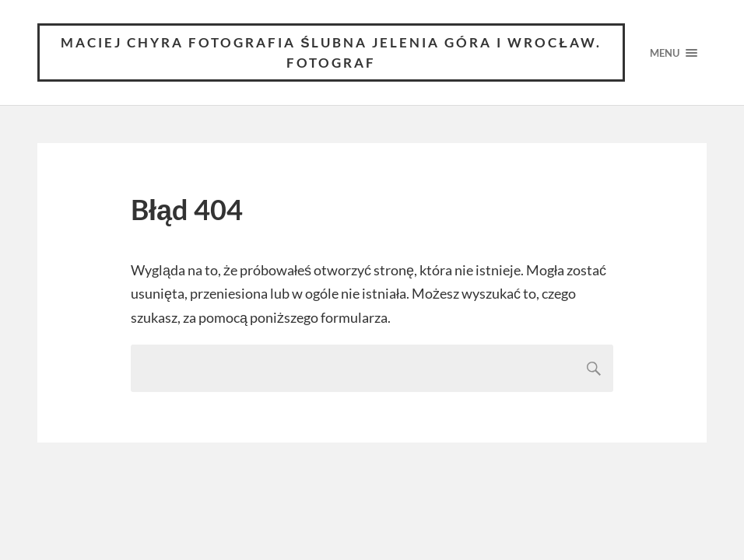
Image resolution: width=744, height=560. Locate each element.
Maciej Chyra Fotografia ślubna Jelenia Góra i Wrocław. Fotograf (331, 52)
